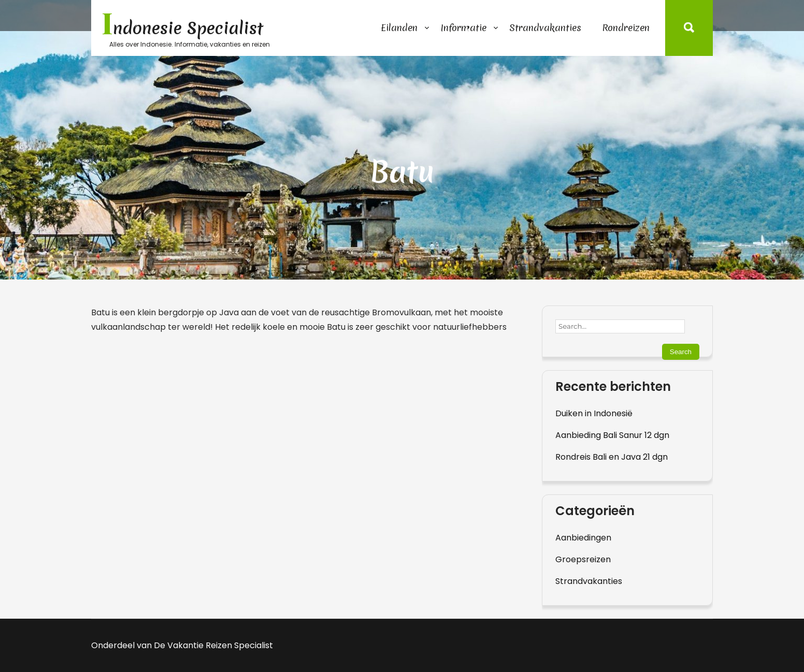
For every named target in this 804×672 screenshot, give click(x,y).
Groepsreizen (583, 559)
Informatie (463, 28)
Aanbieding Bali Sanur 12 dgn (612, 435)
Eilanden (399, 28)
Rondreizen (626, 28)
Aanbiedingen (583, 538)
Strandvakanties (545, 28)
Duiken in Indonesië (594, 413)
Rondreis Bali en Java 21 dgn (612, 457)
